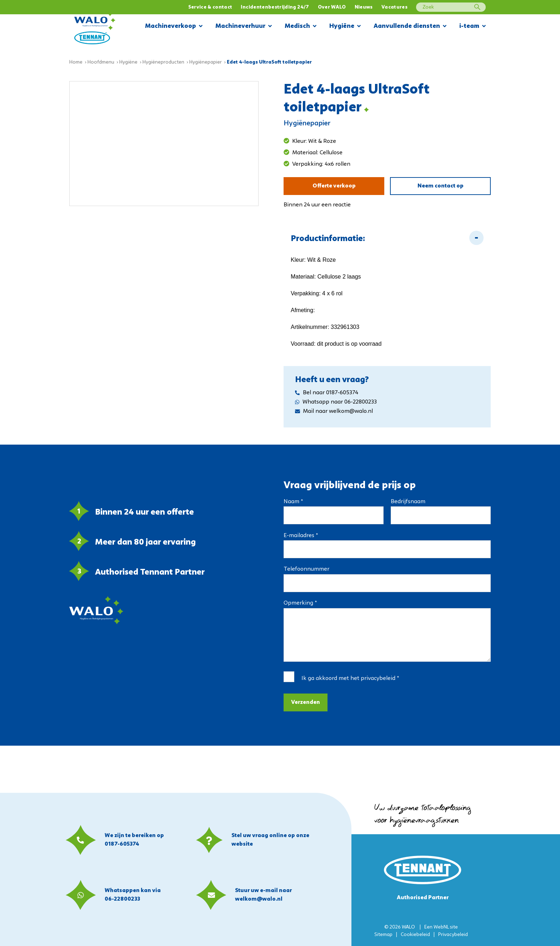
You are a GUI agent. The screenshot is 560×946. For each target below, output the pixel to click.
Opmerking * (300, 603)
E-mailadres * (301, 536)
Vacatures (394, 7)
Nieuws (364, 7)
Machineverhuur (244, 27)
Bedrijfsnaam (408, 502)
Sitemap (383, 935)
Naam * (293, 502)
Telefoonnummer (306, 569)
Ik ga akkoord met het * (350, 679)
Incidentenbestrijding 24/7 (275, 7)
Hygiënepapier (206, 62)
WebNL (441, 927)
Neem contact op (441, 186)
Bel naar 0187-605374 (327, 393)
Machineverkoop (174, 27)
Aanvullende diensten (410, 27)
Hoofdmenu (101, 62)
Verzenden (306, 702)
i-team (472, 27)
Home (76, 62)
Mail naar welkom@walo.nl (334, 411)
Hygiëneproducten (163, 62)
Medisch (301, 27)
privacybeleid (378, 679)
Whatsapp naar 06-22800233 (336, 402)
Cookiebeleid (415, 935)
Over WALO (332, 7)
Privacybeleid (453, 935)
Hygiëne (345, 27)
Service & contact (210, 7)
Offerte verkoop (334, 186)
